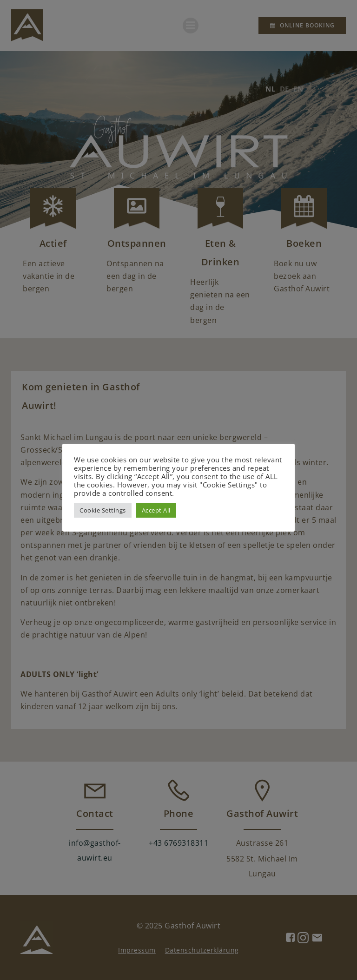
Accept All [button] (156, 510)
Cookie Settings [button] (103, 510)
